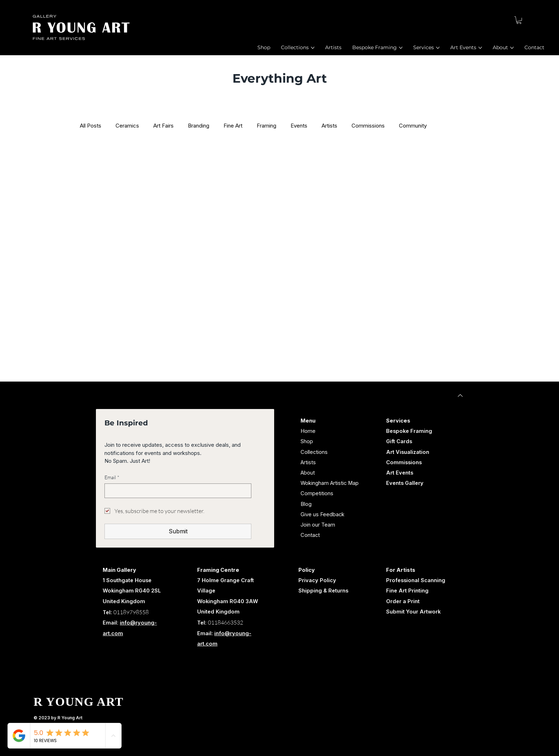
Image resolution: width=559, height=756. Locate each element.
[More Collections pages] (313, 48)
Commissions (368, 126)
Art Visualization (408, 452)
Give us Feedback (322, 514)
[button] (519, 20)
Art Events (400, 473)
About (308, 473)
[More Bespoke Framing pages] (401, 48)
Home (308, 431)
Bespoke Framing (409, 431)
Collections (314, 452)
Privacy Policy (317, 580)
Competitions (317, 493)
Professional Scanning (416, 580)
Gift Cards (399, 441)
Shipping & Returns (323, 591)
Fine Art (233, 126)
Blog (306, 504)
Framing (266, 126)
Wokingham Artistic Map (330, 483)
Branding (199, 126)
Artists (329, 126)
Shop (307, 441)
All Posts (91, 126)
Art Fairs (163, 126)
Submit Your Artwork (413, 612)
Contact (310, 535)
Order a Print (403, 601)
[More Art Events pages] (480, 48)
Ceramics (127, 126)
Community (413, 126)
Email (112, 477)
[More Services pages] (438, 48)
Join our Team (318, 525)
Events (299, 126)
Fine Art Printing (407, 591)
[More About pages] (512, 48)
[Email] (176, 491)
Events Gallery (405, 483)
